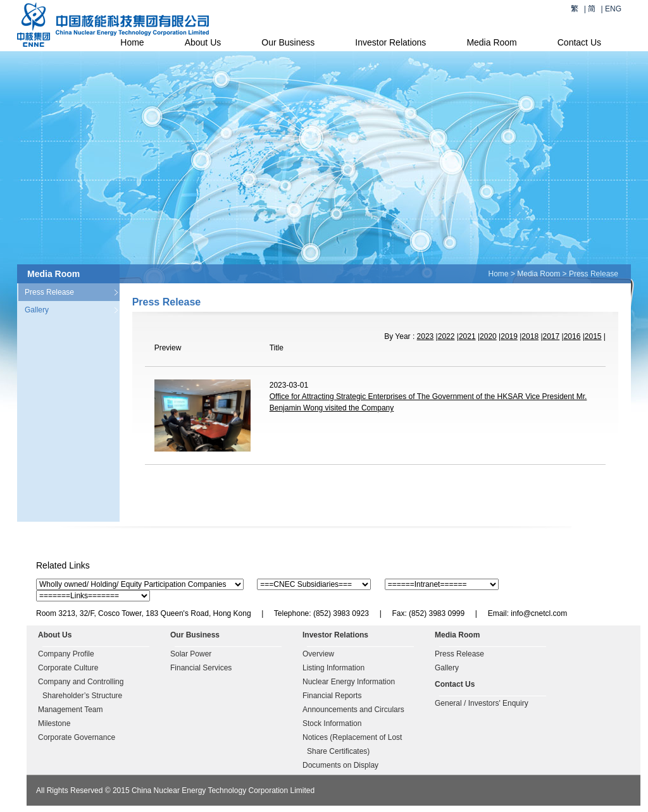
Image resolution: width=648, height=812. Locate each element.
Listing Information (333, 668)
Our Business (288, 42)
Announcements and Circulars (353, 710)
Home (132, 42)
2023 (426, 336)
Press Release (49, 292)
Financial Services (201, 668)
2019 (509, 336)
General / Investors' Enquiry (482, 703)
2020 (488, 336)
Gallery (37, 310)
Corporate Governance (77, 737)
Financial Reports (332, 696)
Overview (318, 654)
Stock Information (332, 723)
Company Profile (66, 654)
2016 (572, 336)
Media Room (491, 42)
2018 (530, 336)
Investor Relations (390, 42)
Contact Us (579, 42)
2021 (467, 336)
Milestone (54, 723)
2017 (551, 336)
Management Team (71, 710)
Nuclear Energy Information (349, 682)
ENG (613, 9)
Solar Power (191, 654)
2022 (446, 336)
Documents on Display (340, 765)
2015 (593, 336)
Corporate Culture (68, 668)
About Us (203, 42)
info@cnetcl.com (539, 613)
